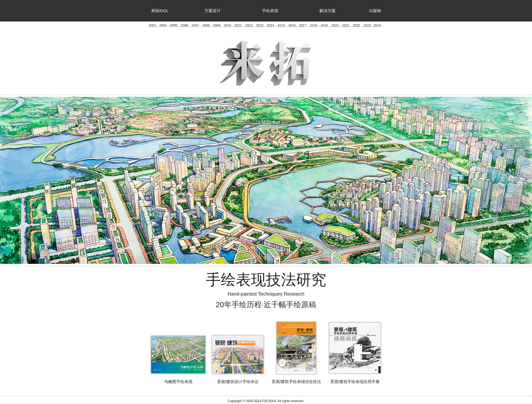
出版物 (375, 11)
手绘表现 (270, 11)
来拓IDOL (160, 11)
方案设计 (213, 11)
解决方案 (328, 11)
